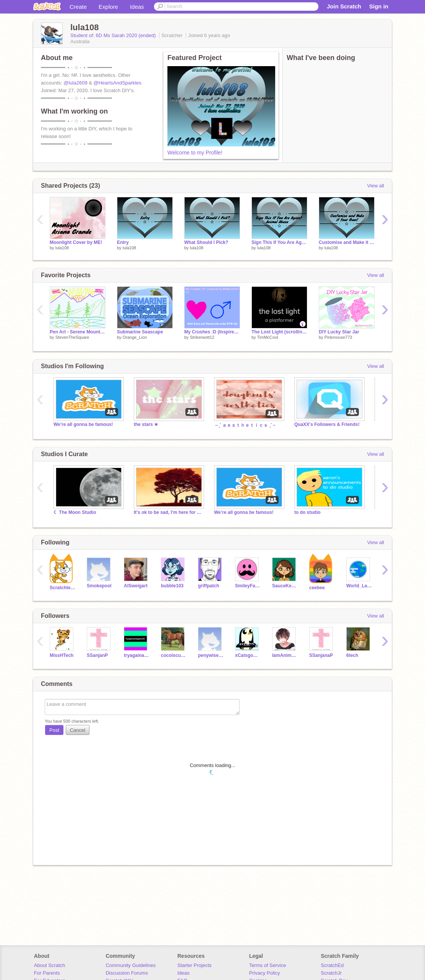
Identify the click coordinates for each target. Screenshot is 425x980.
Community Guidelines (131, 965)
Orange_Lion (135, 337)
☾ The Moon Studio (75, 512)
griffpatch (208, 586)
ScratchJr (331, 973)
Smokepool (99, 586)
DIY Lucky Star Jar (339, 332)
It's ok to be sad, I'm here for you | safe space (168, 512)
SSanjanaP (321, 655)
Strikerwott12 (202, 337)
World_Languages (359, 586)
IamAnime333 (285, 655)
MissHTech (62, 655)
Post (54, 730)
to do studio (307, 512)
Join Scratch (344, 6)
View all (376, 186)
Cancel (78, 730)
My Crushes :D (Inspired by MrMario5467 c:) (212, 332)
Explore (108, 7)
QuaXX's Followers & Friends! (327, 424)
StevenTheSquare (72, 337)
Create (78, 7)
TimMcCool (267, 337)
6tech (352, 655)
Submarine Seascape (140, 332)
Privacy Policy (265, 973)
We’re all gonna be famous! (83, 424)
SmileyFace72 (248, 586)
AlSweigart (136, 586)
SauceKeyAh (285, 586)
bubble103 (172, 586)
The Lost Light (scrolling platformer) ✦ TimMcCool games (279, 332)
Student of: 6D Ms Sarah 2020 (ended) (114, 35)
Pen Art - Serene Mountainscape (78, 332)
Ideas (137, 7)
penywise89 (211, 655)
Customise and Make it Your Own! (347, 242)
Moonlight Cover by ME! (76, 242)
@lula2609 (75, 83)
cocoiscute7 (174, 655)
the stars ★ (146, 424)
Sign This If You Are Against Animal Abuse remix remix (279, 242)
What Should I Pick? (206, 242)
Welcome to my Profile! (195, 153)
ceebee (317, 588)
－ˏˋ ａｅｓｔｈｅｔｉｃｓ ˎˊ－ (245, 425)
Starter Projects (195, 965)
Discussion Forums (127, 973)
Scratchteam (62, 588)
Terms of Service (268, 965)
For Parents (47, 973)
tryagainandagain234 (137, 655)
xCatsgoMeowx (248, 655)
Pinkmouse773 (338, 337)
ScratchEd (332, 965)
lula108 (62, 248)
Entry (123, 242)
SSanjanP (97, 655)
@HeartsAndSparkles (118, 83)
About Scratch (50, 965)
